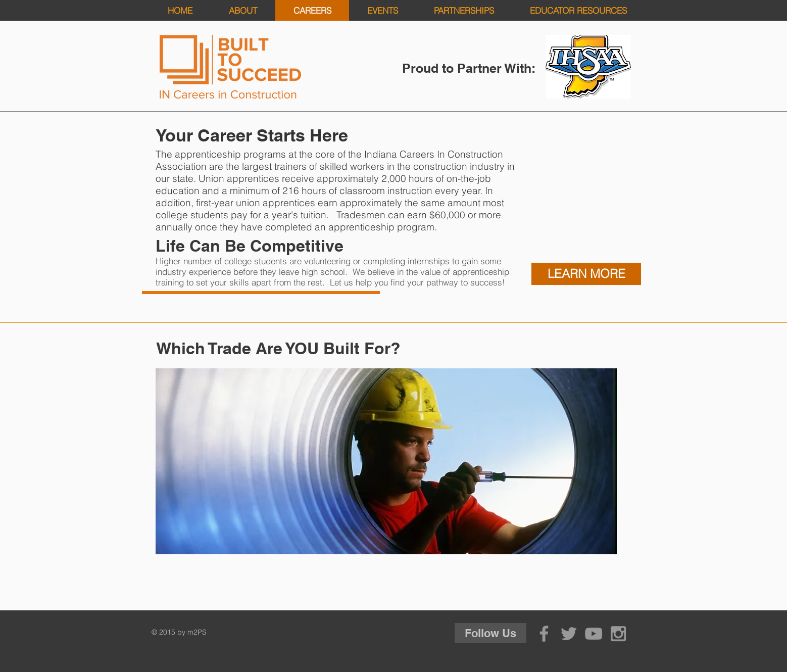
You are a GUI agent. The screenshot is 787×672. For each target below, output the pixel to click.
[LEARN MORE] (586, 274)
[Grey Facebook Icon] (544, 634)
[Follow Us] (490, 633)
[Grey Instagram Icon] (618, 634)
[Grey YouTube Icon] (594, 634)
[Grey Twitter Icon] (569, 634)
